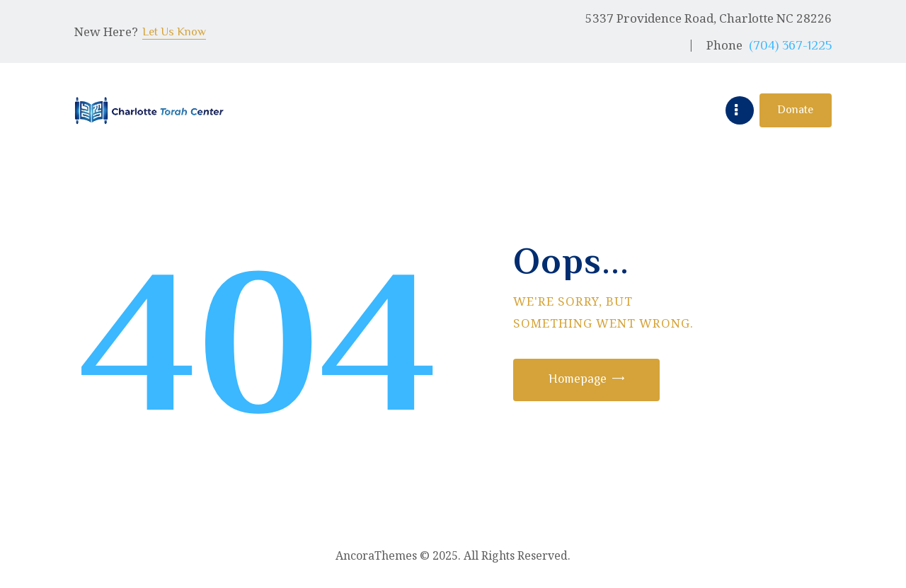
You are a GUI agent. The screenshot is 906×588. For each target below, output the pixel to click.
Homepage (581, 380)
